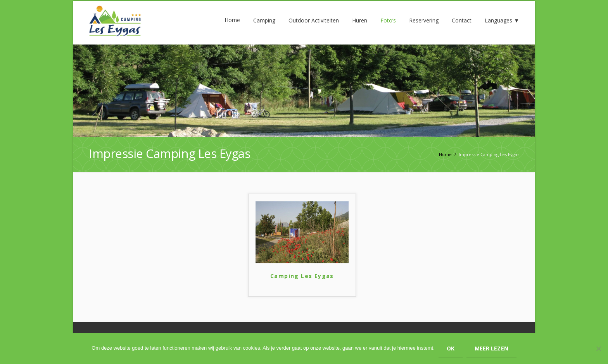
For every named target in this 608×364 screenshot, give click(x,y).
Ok (451, 348)
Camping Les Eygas (302, 276)
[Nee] (598, 349)
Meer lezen (491, 348)
